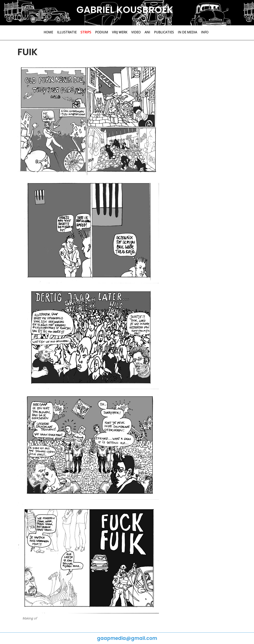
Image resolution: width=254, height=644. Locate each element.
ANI (147, 32)
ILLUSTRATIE (67, 32)
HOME (48, 32)
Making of (30, 618)
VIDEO (136, 32)
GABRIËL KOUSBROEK (125, 10)
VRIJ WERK (120, 32)
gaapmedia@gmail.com (127, 638)
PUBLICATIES (164, 32)
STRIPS (86, 32)
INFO (205, 32)
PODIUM (102, 32)
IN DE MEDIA (187, 32)
